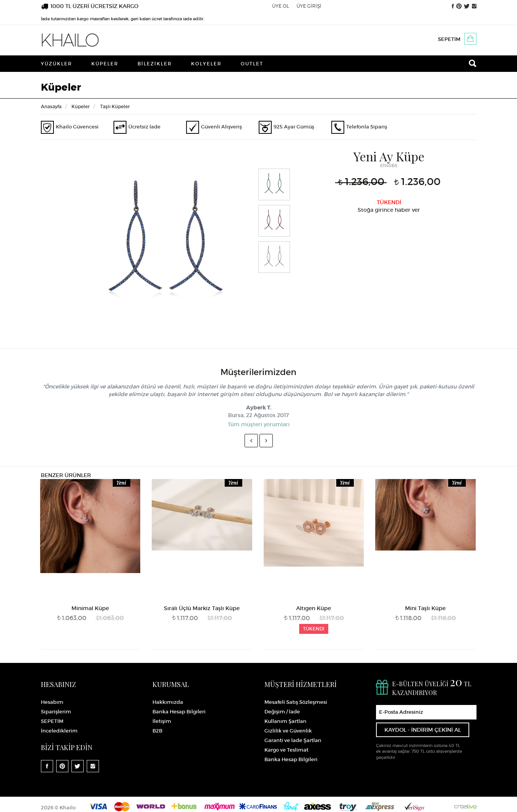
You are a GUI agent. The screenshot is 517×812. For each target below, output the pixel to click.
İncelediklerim (59, 731)
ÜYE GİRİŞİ (309, 6)
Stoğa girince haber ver (389, 210)
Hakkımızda (168, 702)
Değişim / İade (282, 712)
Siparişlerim (56, 712)
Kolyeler (206, 64)
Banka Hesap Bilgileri (179, 712)
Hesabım (52, 702)
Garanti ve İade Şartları (293, 740)
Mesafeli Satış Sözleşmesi (296, 702)
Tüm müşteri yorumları (259, 424)
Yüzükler (57, 64)
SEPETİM (449, 39)
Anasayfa (51, 106)
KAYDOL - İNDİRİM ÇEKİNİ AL (423, 730)
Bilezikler (155, 64)
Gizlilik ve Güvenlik (288, 731)
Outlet (252, 64)
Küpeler (105, 64)
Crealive (465, 806)
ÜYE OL (280, 6)
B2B (157, 731)
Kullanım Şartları (285, 721)
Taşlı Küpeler (115, 106)
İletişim (162, 721)
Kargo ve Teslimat (286, 750)
